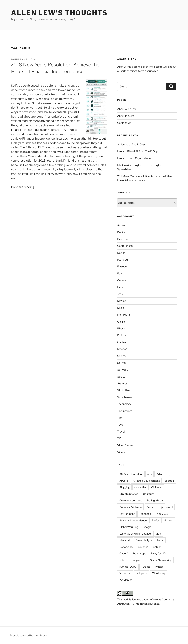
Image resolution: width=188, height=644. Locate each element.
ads (150, 474)
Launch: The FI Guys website (134, 158)
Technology (124, 404)
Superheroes (125, 397)
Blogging (124, 487)
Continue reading (23, 187)
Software (123, 370)
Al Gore (124, 481)
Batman (169, 481)
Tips (120, 418)
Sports (121, 377)
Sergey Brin (139, 560)
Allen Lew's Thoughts (59, 13)
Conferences (125, 246)
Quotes (122, 342)
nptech (157, 547)
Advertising (163, 474)
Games (169, 520)
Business (123, 239)
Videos (121, 452)
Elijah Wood (166, 507)
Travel (121, 432)
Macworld (125, 540)
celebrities (140, 487)
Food (120, 273)
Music (121, 308)
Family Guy (162, 514)
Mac (158, 534)
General (122, 280)
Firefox (156, 520)
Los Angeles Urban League (135, 534)
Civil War (157, 487)
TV (119, 438)
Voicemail (125, 573)
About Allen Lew (127, 109)
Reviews (122, 349)
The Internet (125, 411)
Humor (121, 287)
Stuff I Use (123, 390)
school (123, 560)
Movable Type (144, 540)
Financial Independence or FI (31, 130)
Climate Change (129, 494)
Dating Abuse (155, 500)
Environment (127, 514)
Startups (122, 383)
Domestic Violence (130, 507)
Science (122, 356)
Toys (120, 425)
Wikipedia (142, 573)
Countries (149, 494)
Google (147, 527)
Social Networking (161, 560)
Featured (123, 260)
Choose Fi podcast (48, 143)
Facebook (145, 514)
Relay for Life (158, 553)
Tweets (146, 567)
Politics (122, 335)
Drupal (150, 507)
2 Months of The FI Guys (131, 144)
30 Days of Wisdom (131, 474)
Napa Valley (126, 547)
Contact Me (124, 123)
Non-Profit (124, 315)
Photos (122, 328)
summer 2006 (128, 567)
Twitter (159, 567)
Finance (122, 266)
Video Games (125, 445)
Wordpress (126, 580)
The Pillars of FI (30, 147)
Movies (122, 301)
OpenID (124, 553)
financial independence (133, 520)
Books (121, 232)
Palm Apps (140, 553)
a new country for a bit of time (52, 94)
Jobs (120, 294)
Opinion (122, 322)
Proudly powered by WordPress (28, 635)
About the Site (126, 116)
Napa (160, 540)
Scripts (121, 363)
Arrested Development (146, 481)
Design (121, 253)
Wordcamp (159, 573)
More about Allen (148, 71)
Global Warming (129, 527)
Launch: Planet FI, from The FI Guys (138, 151)
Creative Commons (131, 500)
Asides (121, 225)
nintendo (143, 547)
